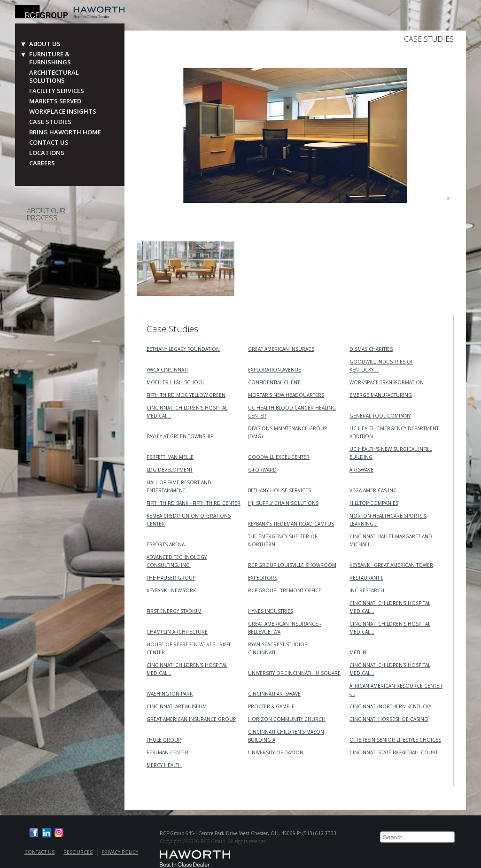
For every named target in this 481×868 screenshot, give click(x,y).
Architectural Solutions (54, 77)
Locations (47, 153)
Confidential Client (274, 382)
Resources (78, 852)
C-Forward (262, 470)
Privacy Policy (120, 852)
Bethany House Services (279, 490)
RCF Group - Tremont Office (285, 590)
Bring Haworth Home (65, 132)
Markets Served (55, 101)
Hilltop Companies (374, 503)
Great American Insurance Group (191, 719)
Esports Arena (166, 544)
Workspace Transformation (387, 382)
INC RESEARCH (367, 590)
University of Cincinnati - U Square (294, 673)
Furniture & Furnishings (50, 58)
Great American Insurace (281, 349)
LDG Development (170, 470)
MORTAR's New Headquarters (286, 395)
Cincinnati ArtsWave (274, 694)
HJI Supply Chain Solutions (283, 503)
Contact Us (49, 143)
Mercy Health (164, 765)
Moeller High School (176, 382)
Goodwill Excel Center (279, 457)
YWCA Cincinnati (167, 370)
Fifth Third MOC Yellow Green (186, 395)
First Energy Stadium (174, 611)
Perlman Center (167, 752)
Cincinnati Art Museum (177, 706)
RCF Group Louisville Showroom (292, 565)
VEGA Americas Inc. (374, 490)
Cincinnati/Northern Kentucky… (392, 706)
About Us (45, 44)
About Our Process (46, 214)
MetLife (359, 652)
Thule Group (164, 740)
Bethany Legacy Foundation (183, 349)
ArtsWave (361, 470)
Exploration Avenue (275, 370)
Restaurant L (366, 578)
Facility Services (57, 91)
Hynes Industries (271, 611)
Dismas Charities (371, 349)
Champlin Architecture (177, 632)
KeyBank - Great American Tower (391, 565)
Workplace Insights (63, 112)
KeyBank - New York (171, 590)
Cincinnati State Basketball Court (394, 752)
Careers (42, 163)
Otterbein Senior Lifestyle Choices (395, 740)
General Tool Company (380, 416)
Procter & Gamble (271, 706)
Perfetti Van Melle (170, 457)
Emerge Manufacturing (381, 395)
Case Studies (50, 122)
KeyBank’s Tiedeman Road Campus (291, 524)
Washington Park (170, 694)
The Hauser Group (171, 578)
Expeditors (263, 578)
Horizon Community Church (287, 719)
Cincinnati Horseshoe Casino (389, 719)
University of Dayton (276, 752)
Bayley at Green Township (180, 436)
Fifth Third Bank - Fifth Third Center (194, 503)
